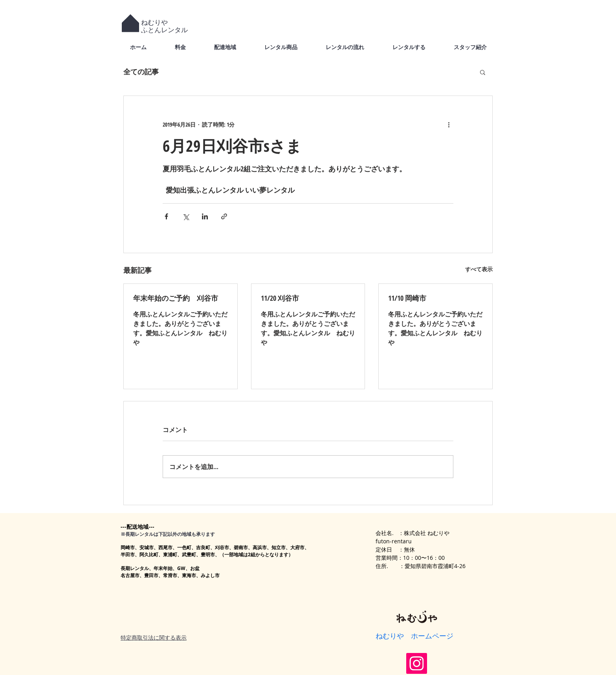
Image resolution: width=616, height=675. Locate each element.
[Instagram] (417, 663)
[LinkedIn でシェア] (205, 216)
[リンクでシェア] (224, 216)
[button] (483, 72)
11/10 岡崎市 (407, 298)
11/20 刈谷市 (280, 298)
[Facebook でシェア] (166, 216)
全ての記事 (141, 72)
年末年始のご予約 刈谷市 (176, 298)
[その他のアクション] (449, 124)
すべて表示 (479, 269)
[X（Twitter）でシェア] (186, 216)
